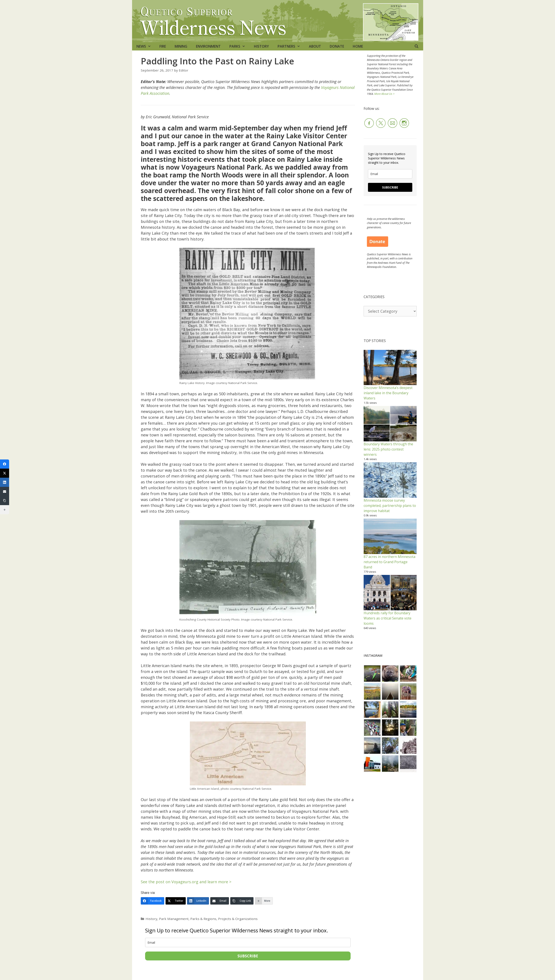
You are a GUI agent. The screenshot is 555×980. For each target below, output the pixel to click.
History (151, 919)
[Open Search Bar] (417, 46)
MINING (181, 46)
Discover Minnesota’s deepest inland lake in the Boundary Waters (388, 393)
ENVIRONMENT (208, 46)
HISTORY (261, 46)
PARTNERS (291, 46)
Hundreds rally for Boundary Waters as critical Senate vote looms (388, 618)
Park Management (174, 919)
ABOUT (315, 46)
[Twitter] (176, 901)
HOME (358, 46)
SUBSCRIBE (248, 956)
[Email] (220, 901)
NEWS (146, 46)
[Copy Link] (242, 901)
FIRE (163, 46)
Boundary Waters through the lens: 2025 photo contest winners (388, 449)
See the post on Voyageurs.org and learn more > (186, 882)
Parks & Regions (203, 919)
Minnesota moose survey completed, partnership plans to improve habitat (390, 506)
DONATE (337, 46)
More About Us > (384, 94)
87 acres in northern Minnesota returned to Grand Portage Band (389, 562)
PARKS (239, 46)
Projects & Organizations (238, 919)
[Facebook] (152, 901)
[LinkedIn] (198, 901)
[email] (248, 942)
